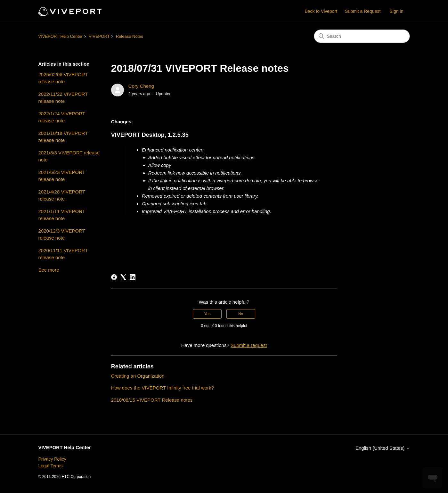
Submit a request (249, 345)
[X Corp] (123, 277)
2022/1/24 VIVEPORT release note (62, 117)
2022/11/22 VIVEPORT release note (63, 98)
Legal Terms (51, 466)
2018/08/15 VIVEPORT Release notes (152, 400)
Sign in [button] (397, 11)
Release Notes (130, 36)
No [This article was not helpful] (241, 314)
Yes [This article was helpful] (208, 314)
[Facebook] (114, 277)
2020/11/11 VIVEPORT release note (63, 254)
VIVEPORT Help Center (61, 36)
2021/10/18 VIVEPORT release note (63, 137)
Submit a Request (363, 11)
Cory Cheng (141, 86)
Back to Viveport (321, 11)
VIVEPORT (99, 36)
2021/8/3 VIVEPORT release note (69, 156)
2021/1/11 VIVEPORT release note (62, 215)
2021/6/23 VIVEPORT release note (62, 176)
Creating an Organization (138, 376)
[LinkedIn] (133, 277)
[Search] (362, 36)
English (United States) (383, 448)
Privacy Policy (52, 459)
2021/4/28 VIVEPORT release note (62, 195)
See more (49, 270)
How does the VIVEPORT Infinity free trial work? (163, 388)
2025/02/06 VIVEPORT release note (63, 78)
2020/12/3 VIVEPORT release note (62, 234)
